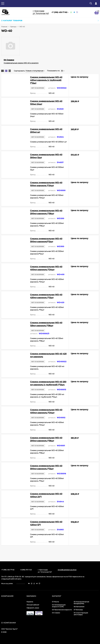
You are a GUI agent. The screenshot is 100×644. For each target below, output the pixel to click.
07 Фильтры (78, 610)
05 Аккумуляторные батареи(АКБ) (81, 603)
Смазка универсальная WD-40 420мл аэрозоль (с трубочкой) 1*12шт (46, 80)
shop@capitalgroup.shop (67, 570)
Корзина (30, 602)
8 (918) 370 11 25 (26, 570)
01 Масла (55, 602)
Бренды (13, 27)
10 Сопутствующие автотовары (81, 614)
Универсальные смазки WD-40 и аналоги (21, 63)
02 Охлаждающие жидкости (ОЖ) (59, 606)
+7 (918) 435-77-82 (59, 12)
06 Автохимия (79, 607)
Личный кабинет (33, 605)
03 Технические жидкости (62, 610)
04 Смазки (9, 60)
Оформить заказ (33, 608)
